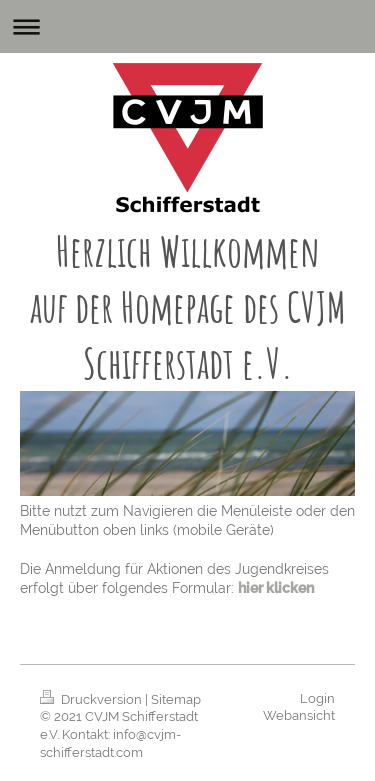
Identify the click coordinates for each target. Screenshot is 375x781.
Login (317, 698)
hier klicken (276, 587)
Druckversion (92, 699)
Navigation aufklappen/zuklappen (187, 26)
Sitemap (176, 699)
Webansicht (299, 715)
